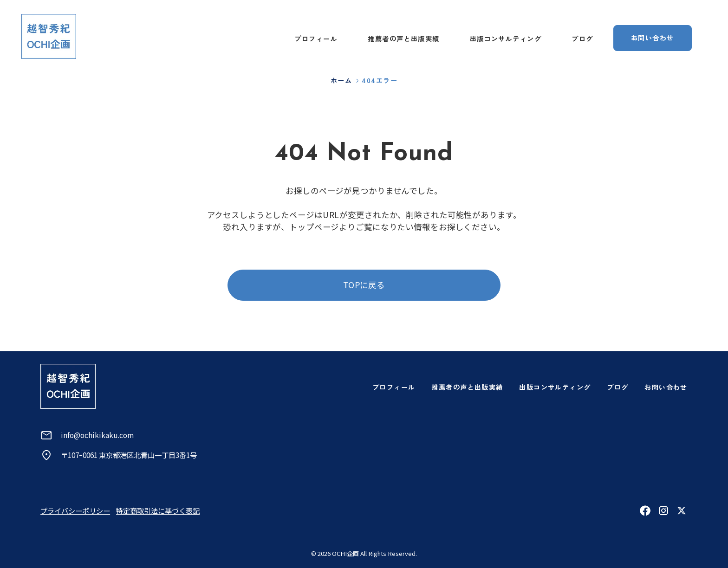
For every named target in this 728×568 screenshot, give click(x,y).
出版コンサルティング (506, 39)
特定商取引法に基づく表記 (158, 510)
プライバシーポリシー (75, 510)
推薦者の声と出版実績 (403, 39)
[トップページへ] (49, 36)
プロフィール (316, 39)
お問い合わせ (666, 387)
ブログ (582, 39)
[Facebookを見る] (645, 510)
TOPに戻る (364, 285)
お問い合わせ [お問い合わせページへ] (653, 38)
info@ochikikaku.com (97, 435)
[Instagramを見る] (663, 510)
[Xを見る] (682, 510)
